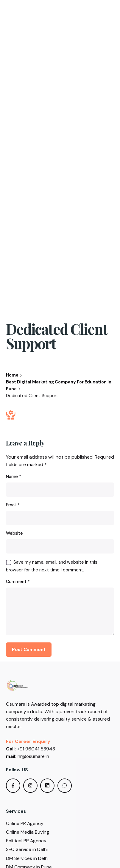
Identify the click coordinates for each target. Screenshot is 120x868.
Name (14, 477)
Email (13, 505)
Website (14, 533)
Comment (18, 582)
